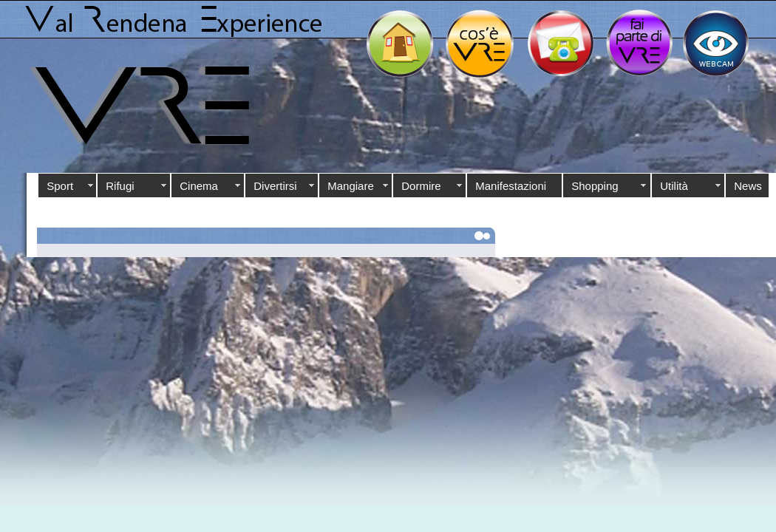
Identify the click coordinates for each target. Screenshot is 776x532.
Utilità (674, 186)
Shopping (595, 186)
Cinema (199, 186)
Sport (60, 186)
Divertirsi (275, 186)
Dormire (421, 186)
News (748, 186)
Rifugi (120, 186)
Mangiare (351, 186)
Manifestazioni (511, 186)
